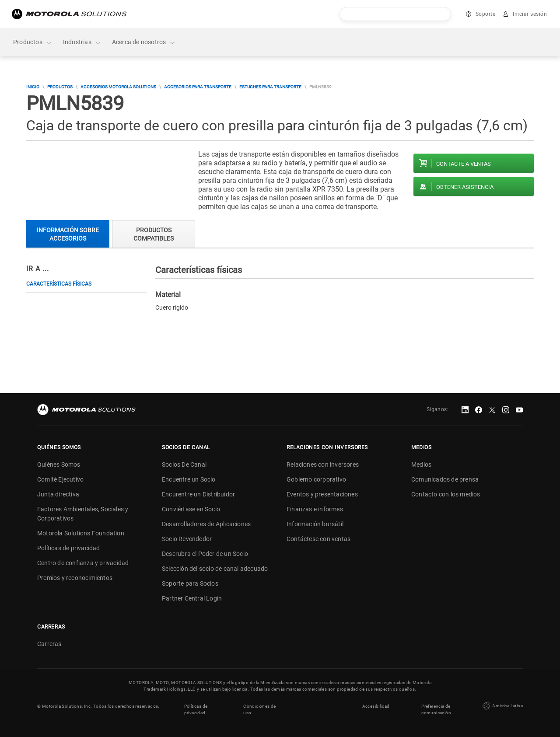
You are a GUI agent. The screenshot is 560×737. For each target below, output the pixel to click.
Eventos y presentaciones (322, 494)
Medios (421, 465)
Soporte (486, 14)
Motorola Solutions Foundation (81, 533)
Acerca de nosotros (144, 42)
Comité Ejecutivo (60, 479)
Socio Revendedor (187, 539)
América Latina (502, 706)
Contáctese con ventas (318, 539)
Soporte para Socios (190, 583)
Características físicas (59, 284)
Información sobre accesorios (68, 234)
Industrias (82, 42)
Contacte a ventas (464, 164)
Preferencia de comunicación (436, 709)
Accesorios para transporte (198, 87)
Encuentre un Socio (189, 479)
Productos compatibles (154, 234)
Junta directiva (58, 494)
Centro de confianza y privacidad (83, 563)
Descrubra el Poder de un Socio (205, 554)
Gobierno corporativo (316, 479)
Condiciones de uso (260, 709)
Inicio (33, 87)
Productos (33, 42)
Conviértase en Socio (191, 509)
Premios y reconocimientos (75, 578)
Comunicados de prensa (445, 479)
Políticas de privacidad (69, 548)
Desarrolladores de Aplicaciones (206, 524)
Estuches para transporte (270, 87)
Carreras (49, 644)
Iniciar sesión (530, 14)
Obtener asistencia (465, 187)
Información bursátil (315, 524)
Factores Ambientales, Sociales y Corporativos (83, 514)
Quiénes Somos (59, 465)
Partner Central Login (192, 598)
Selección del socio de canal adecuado (215, 569)
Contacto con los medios (446, 494)
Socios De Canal (184, 465)
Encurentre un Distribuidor (198, 494)
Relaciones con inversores (323, 465)
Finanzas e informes (315, 509)
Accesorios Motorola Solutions (118, 87)
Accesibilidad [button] (376, 706)
